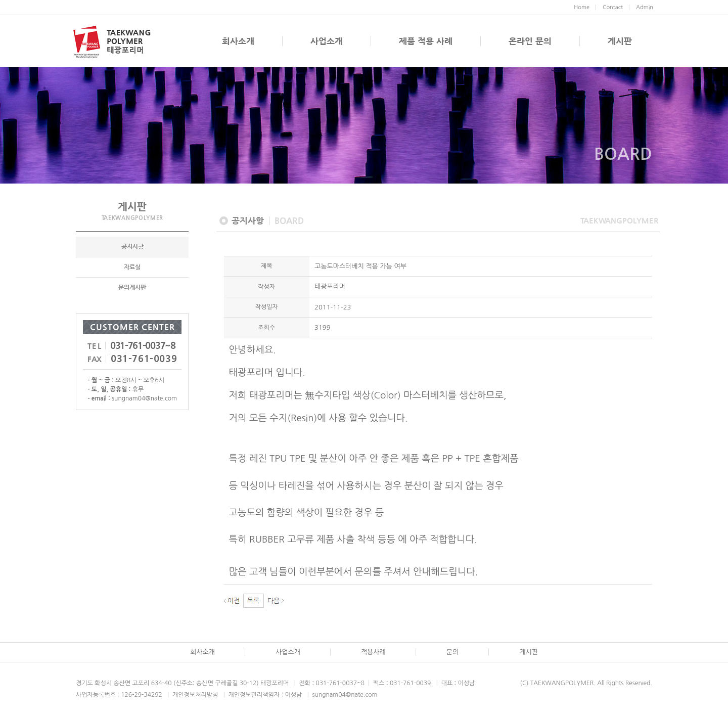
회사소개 (238, 41)
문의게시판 (132, 288)
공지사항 (132, 247)
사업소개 (327, 41)
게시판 (620, 41)
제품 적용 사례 (426, 41)
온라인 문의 (530, 41)
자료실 (132, 267)
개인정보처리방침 (195, 695)
